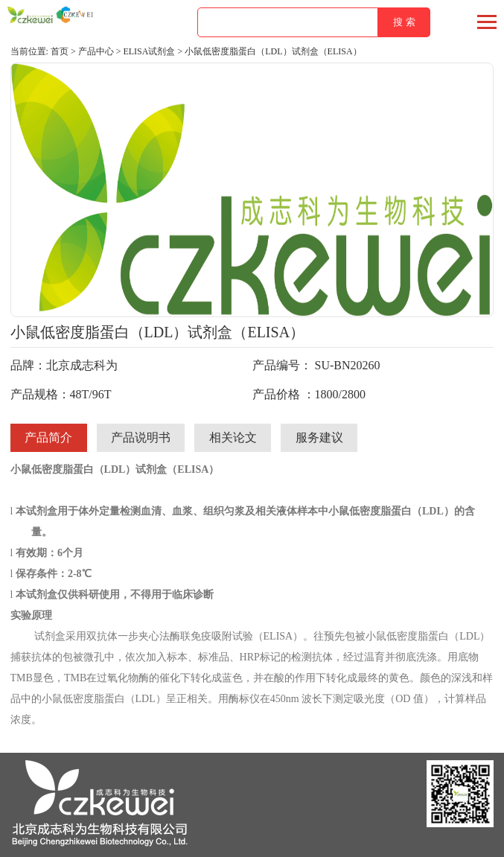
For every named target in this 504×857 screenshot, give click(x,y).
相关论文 (233, 437)
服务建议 (319, 437)
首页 (60, 51)
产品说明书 (141, 437)
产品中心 (96, 51)
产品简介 (48, 437)
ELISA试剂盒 (149, 51)
